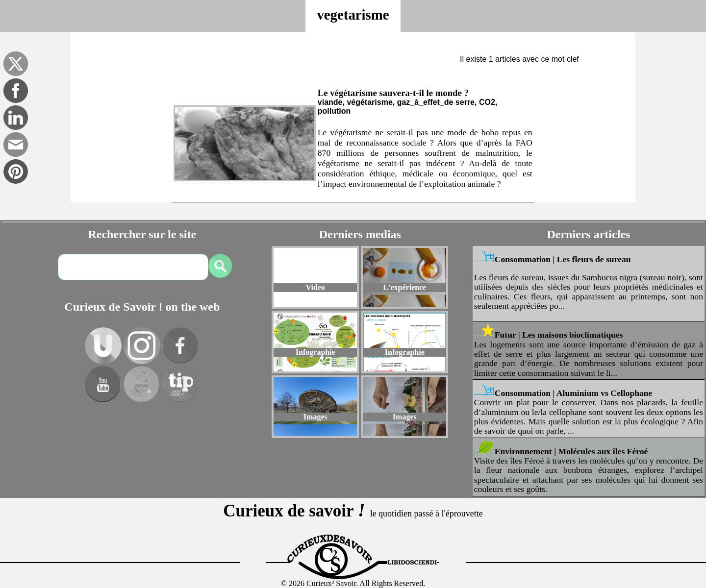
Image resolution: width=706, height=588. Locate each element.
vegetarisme (353, 15)
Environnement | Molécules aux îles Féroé (571, 451)
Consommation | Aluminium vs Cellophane (574, 393)
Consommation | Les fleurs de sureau (563, 259)
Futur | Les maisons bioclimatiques (559, 335)
